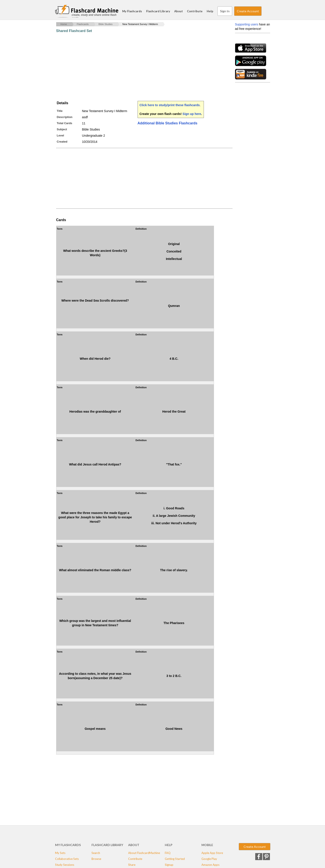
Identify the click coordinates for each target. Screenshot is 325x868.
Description (65, 117)
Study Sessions (65, 865)
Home (64, 24)
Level (60, 135)
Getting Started (175, 859)
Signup (169, 865)
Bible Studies (106, 24)
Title (60, 111)
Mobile (207, 845)
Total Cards (65, 123)
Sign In (225, 11)
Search (266, 11)
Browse (96, 859)
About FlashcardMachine (144, 853)
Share (132, 865)
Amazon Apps (210, 865)
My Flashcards (132, 11)
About (179, 11)
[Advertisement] (136, 67)
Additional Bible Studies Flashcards (168, 123)
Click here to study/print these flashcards (170, 105)
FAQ (168, 853)
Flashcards (83, 24)
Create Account (248, 11)
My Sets (60, 853)
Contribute (195, 11)
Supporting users (247, 24)
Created (62, 142)
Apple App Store (212, 853)
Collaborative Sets (67, 859)
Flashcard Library (158, 11)
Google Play (209, 859)
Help (210, 11)
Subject (62, 129)
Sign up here (192, 114)
